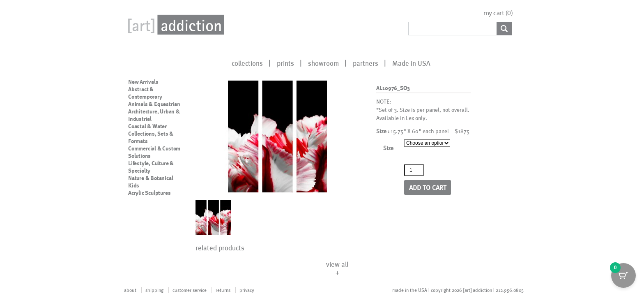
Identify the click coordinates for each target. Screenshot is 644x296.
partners (366, 63)
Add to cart (428, 187)
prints (285, 63)
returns (223, 290)
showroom (323, 63)
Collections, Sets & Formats (151, 137)
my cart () (498, 13)
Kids (134, 185)
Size (388, 148)
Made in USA (411, 63)
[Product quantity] (414, 170)
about (130, 290)
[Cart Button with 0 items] (623, 275)
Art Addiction (175, 25)
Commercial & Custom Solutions (154, 152)
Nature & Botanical (151, 178)
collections (247, 63)
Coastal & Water (147, 126)
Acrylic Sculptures (149, 193)
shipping (154, 290)
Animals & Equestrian (154, 104)
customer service (190, 290)
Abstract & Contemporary (145, 93)
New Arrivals (143, 82)
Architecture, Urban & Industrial (154, 115)
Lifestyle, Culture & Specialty (151, 167)
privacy (247, 290)
